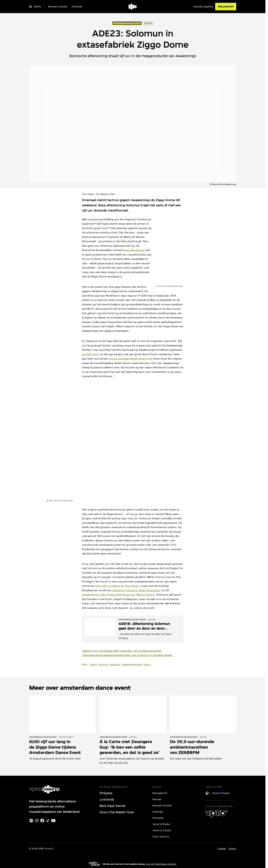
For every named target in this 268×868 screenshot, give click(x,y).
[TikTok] (48, 821)
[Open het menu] (35, 7)
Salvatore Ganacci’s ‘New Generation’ (137, 590)
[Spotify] (31, 821)
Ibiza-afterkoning (134, 250)
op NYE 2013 (90, 354)
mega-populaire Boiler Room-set (131, 359)
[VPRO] (217, 814)
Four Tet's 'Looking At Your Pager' (117, 586)
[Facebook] (42, 821)
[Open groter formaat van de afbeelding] (179, 251)
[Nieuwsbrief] (226, 7)
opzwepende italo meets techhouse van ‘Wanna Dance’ (118, 595)
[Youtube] (53, 821)
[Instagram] (37, 821)
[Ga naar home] (133, 7)
